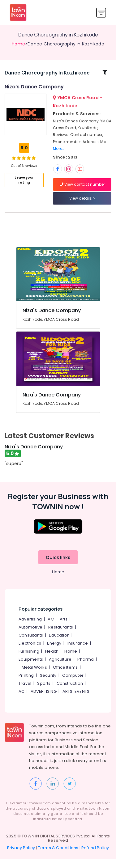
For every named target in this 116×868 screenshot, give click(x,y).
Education (59, 644)
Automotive (30, 636)
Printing (26, 684)
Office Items (65, 676)
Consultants (31, 644)
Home (18, 44)
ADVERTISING (44, 700)
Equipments (31, 668)
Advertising (30, 628)
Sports (44, 692)
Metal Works (34, 676)
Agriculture (60, 668)
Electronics (30, 652)
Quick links (58, 566)
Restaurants (61, 636)
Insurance (78, 652)
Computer (73, 684)
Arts (64, 628)
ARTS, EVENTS (76, 700)
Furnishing (29, 660)
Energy (54, 652)
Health (52, 660)
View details (82, 203)
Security (48, 684)
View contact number (82, 189)
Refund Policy (95, 856)
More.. (58, 153)
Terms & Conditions (58, 856)
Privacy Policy (21, 856)
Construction (70, 692)
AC (51, 628)
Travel (25, 692)
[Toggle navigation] (101, 13)
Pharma (86, 668)
